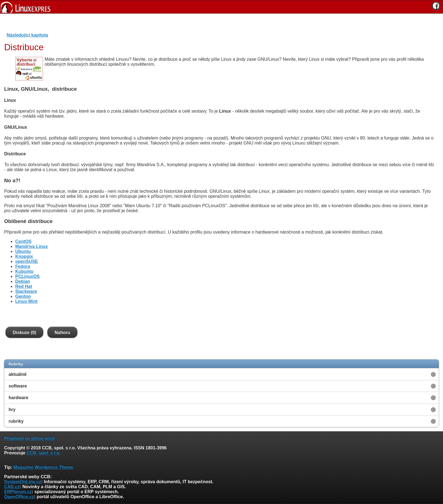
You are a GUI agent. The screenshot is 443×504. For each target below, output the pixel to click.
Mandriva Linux (31, 246)
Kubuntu (24, 271)
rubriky (16, 421)
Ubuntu (23, 251)
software (18, 386)
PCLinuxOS (27, 276)
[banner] (221, 7)
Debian (23, 281)
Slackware (26, 291)
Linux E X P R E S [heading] (221, 7)
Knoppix (24, 256)
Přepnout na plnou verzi (29, 438)
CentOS (23, 241)
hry (12, 410)
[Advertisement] (220, 25)
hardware (18, 398)
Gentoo (23, 296)
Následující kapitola (27, 35)
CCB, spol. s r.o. (44, 453)
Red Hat (24, 286)
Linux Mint (26, 301)
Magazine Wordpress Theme (43, 467)
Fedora (23, 266)
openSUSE (27, 261)
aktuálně (18, 374)
